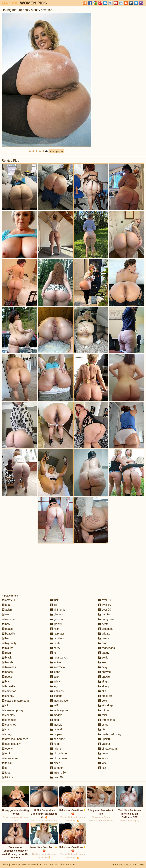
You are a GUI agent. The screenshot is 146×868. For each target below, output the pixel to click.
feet (6, 773)
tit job (103, 725)
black (7, 658)
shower (105, 677)
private (104, 634)
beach (7, 629)
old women (58, 758)
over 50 (105, 600)
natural (56, 729)
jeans (55, 672)
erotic (7, 753)
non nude (57, 739)
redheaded (107, 648)
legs (54, 686)
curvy (7, 734)
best (6, 638)
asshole (8, 619)
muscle (56, 725)
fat (5, 768)
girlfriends (58, 610)
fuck (54, 600)
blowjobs (9, 667)
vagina (104, 744)
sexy (103, 667)
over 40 (56, 777)
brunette (8, 686)
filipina (7, 777)
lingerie (56, 696)
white (103, 758)
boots (7, 677)
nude (55, 744)
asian (7, 610)
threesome (107, 720)
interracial (58, 667)
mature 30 (58, 773)
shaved (105, 672)
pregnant (106, 629)
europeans (10, 758)
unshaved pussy (110, 734)
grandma (57, 619)
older (55, 763)
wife (103, 763)
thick (103, 715)
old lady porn (60, 753)
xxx (102, 768)
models (56, 715)
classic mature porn (15, 701)
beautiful (9, 634)
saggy (104, 653)
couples (8, 715)
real (102, 643)
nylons (56, 749)
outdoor (56, 768)
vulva (103, 753)
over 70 (105, 610)
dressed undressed (15, 739)
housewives (59, 658)
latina (55, 682)
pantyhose (106, 619)
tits (102, 729)
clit (5, 705)
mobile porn (59, 710)
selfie (103, 658)
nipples (56, 734)
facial (7, 763)
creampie (9, 720)
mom (55, 720)
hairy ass (57, 634)
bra (5, 682)
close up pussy (12, 710)
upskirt (104, 739)
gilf (54, 605)
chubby (8, 696)
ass (6, 614)
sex (102, 662)
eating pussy (11, 744)
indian (55, 662)
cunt (6, 729)
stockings (106, 705)
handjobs (57, 638)
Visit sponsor (57, 151)
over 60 (105, 605)
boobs (7, 672)
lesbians (57, 691)
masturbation (60, 701)
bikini (7, 653)
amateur (8, 600)
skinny (104, 686)
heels (55, 643)
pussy (104, 638)
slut (102, 691)
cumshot (9, 725)
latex (55, 677)
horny (55, 648)
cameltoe (9, 691)
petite (103, 624)
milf (54, 705)
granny (56, 624)
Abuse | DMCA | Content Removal (20, 865)
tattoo (103, 710)
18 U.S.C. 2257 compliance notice (57, 865)
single (104, 682)
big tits (7, 648)
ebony (7, 749)
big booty (9, 643)
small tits (105, 696)
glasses (56, 614)
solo (103, 701)
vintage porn (108, 749)
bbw (6, 624)
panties (105, 614)
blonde (8, 662)
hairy (55, 629)
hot (54, 653)
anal (6, 605)
